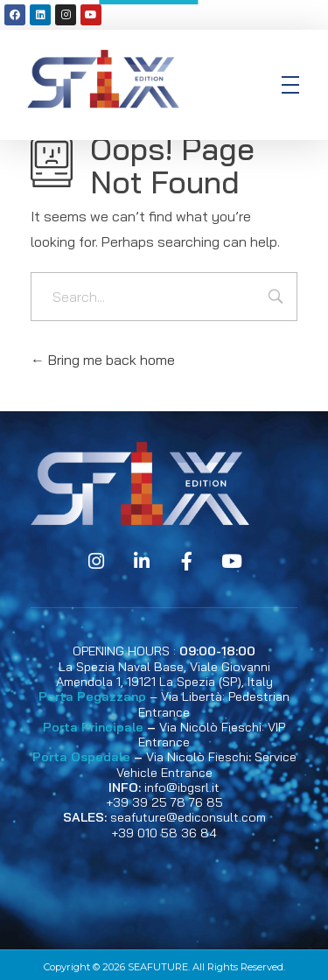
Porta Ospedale (81, 757)
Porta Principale (93, 727)
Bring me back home (103, 360)
